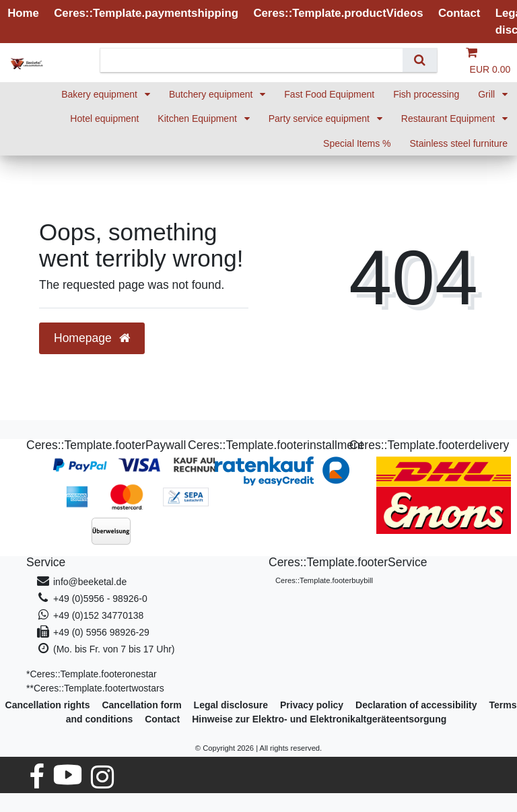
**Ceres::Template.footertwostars (95, 688)
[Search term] (256, 60)
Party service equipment (320, 119)
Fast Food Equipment (329, 94)
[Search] (420, 60)
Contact (162, 719)
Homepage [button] (92, 338)
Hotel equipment (104, 119)
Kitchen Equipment (198, 119)
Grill (488, 94)
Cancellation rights (48, 705)
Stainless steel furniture (458, 143)
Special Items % (357, 143)
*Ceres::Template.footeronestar (92, 674)
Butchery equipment (212, 94)
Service (46, 562)
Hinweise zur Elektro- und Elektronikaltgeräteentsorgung (319, 719)
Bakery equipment (101, 94)
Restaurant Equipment (449, 119)
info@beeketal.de (90, 582)
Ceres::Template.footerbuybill (324, 580)
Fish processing (426, 94)
